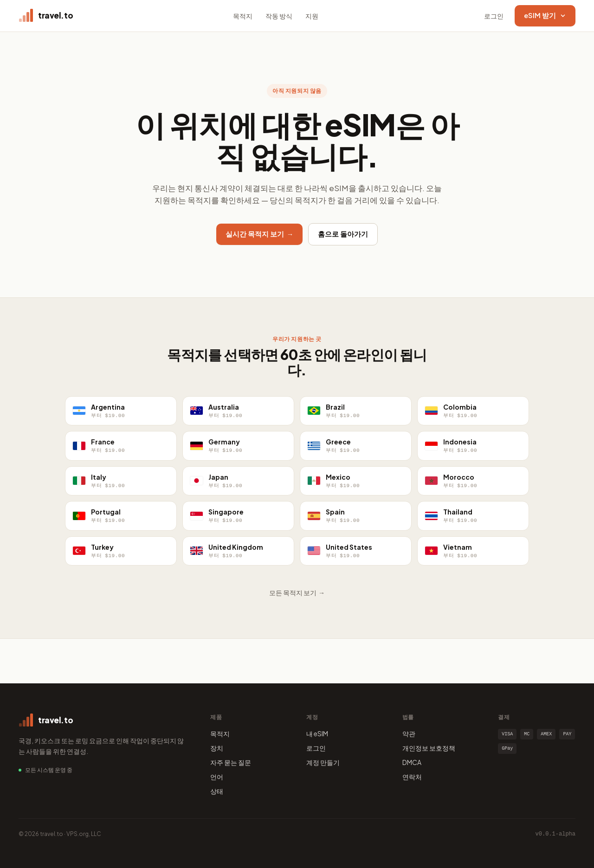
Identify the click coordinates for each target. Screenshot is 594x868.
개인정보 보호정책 (429, 748)
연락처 (412, 777)
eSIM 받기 (545, 15)
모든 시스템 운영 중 (49, 770)
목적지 (243, 16)
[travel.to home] (46, 16)
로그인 (494, 16)
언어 (217, 777)
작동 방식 (279, 16)
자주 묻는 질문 (231, 762)
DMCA (412, 762)
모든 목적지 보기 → (297, 592)
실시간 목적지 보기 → (260, 234)
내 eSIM (317, 733)
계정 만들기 (323, 762)
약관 (409, 733)
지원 (312, 16)
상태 (217, 791)
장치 (217, 748)
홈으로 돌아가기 (343, 234)
